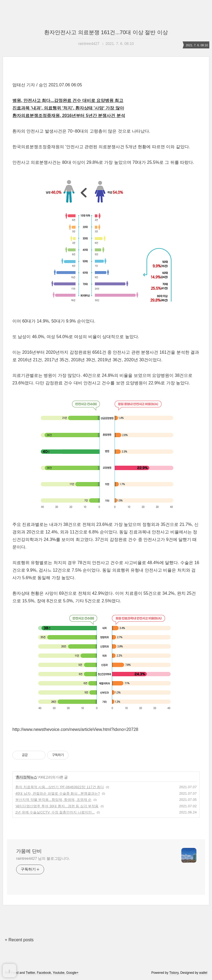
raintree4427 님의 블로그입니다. (43, 858)
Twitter (31, 973)
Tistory (174, 973)
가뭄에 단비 (29, 851)
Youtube (59, 973)
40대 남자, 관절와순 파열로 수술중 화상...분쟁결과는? (58, 793)
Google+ (72, 973)
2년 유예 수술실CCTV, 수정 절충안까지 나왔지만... (55, 812)
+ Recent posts (19, 940)
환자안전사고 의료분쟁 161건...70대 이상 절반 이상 (106, 32)
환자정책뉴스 (26, 777)
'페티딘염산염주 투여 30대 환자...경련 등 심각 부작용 (57, 806)
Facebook (44, 973)
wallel (203, 973)
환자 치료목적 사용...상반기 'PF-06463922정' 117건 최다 (60, 787)
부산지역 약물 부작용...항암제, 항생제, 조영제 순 (53, 800)
